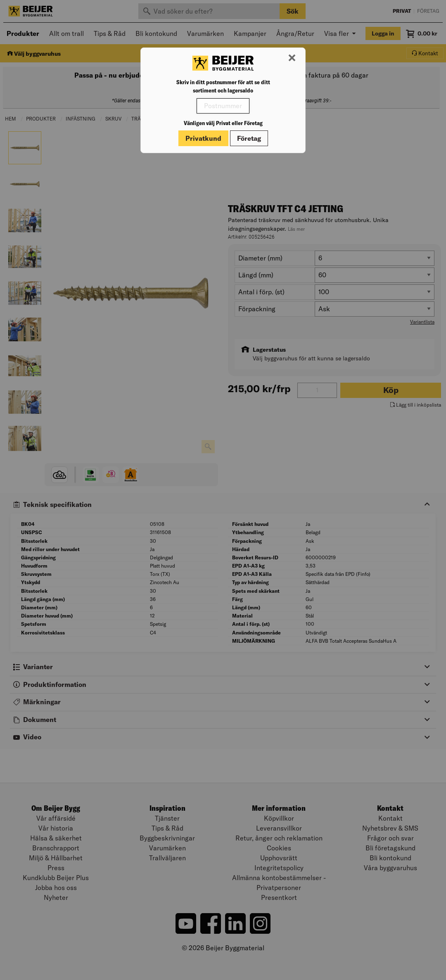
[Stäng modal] (292, 58)
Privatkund (203, 138)
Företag (249, 138)
